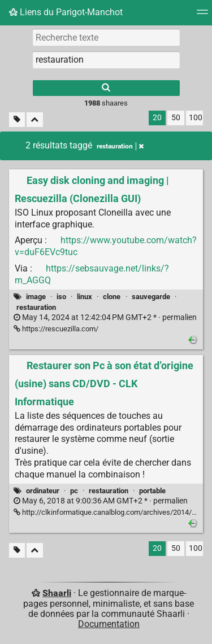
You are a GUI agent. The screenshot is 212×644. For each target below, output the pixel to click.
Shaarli (57, 593)
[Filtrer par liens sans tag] (17, 120)
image (36, 297)
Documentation (109, 624)
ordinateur (43, 491)
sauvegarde (151, 297)
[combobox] (106, 60)
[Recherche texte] (106, 37)
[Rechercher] (106, 88)
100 (196, 118)
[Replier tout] (35, 120)
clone (112, 297)
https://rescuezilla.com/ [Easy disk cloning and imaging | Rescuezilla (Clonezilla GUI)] (56, 329)
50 (176, 118)
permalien (105, 317)
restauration (36, 307)
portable (152, 491)
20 (157, 118)
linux (85, 297)
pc (74, 491)
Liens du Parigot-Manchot (66, 12)
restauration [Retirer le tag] (120, 146)
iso (61, 297)
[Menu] (202, 16)
